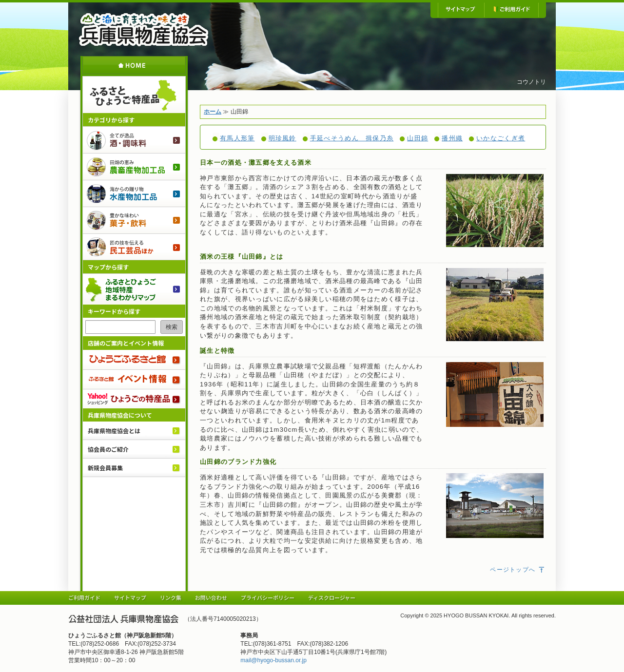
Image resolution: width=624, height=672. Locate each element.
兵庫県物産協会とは (114, 431)
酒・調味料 (134, 140)
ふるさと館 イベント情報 (134, 379)
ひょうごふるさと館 (134, 360)
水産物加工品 (134, 193)
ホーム (134, 65)
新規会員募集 (105, 468)
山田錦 (418, 138)
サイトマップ (461, 10)
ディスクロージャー (332, 597)
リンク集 (171, 597)
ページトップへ (518, 570)
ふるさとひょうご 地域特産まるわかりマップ (134, 289)
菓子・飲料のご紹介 (134, 220)
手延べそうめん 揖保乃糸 (352, 138)
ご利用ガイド (511, 10)
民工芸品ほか (134, 247)
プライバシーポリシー (268, 597)
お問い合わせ (211, 597)
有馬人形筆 (237, 138)
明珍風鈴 (283, 138)
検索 (172, 327)
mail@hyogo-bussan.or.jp (273, 660)
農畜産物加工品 (134, 166)
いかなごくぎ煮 (501, 138)
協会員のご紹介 (108, 449)
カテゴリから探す (111, 120)
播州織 (452, 138)
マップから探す (108, 267)
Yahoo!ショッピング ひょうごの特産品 (134, 399)
